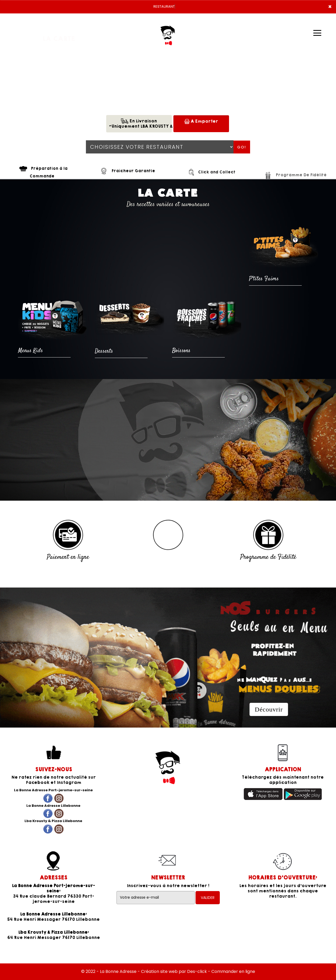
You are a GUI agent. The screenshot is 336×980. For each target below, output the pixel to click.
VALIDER (208, 898)
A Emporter (201, 121)
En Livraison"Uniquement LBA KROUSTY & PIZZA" (140, 124)
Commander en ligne (233, 971)
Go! (242, 147)
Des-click (197, 971)
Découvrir (269, 709)
